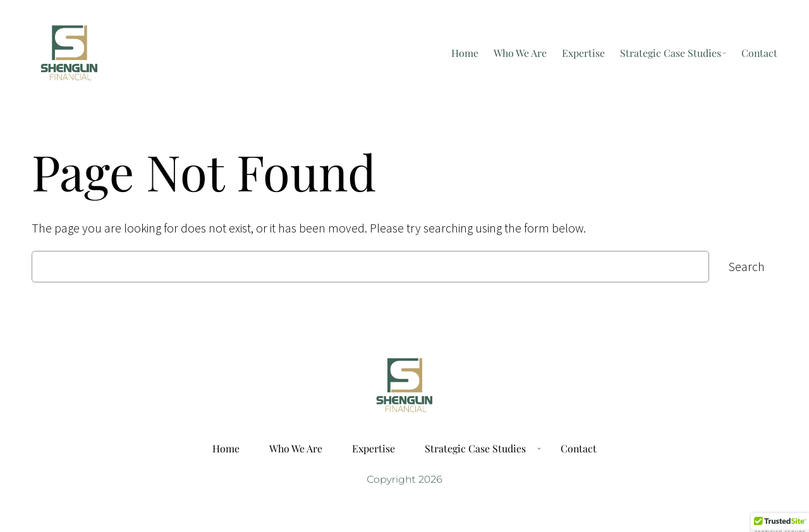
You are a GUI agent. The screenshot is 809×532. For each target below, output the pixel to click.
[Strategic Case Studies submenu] (724, 53)
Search (746, 267)
